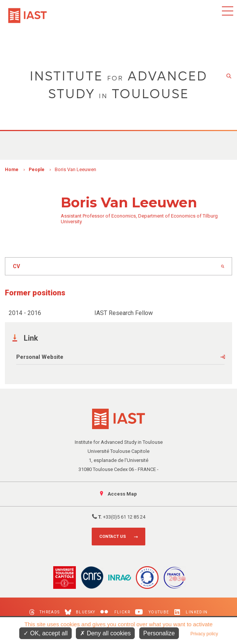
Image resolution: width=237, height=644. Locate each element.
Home (12, 170)
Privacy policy (204, 634)
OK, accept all (45, 633)
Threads (44, 612)
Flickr (115, 612)
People (37, 170)
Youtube (152, 612)
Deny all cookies (105, 633)
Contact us (113, 537)
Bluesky (80, 612)
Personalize (159, 633)
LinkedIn (191, 612)
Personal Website (40, 357)
